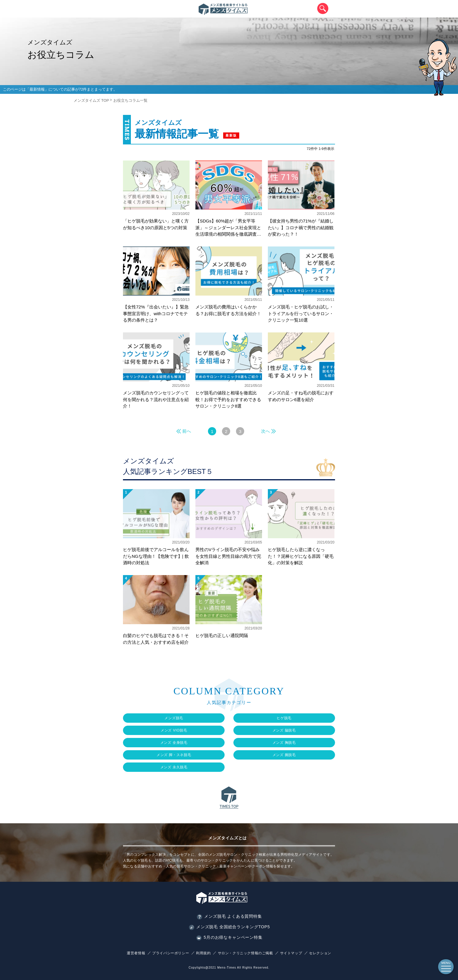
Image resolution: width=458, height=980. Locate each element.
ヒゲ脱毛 (284, 718)
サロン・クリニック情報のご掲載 (246, 953)
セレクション (320, 953)
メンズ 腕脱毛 (284, 755)
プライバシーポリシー (171, 953)
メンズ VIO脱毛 (174, 730)
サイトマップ (291, 953)
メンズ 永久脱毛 (174, 767)
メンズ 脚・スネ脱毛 (174, 755)
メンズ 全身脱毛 (174, 743)
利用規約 (203, 953)
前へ (187, 431)
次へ (266, 431)
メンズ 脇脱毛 (284, 730)
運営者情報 (136, 953)
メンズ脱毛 (174, 718)
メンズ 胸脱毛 (284, 743)
